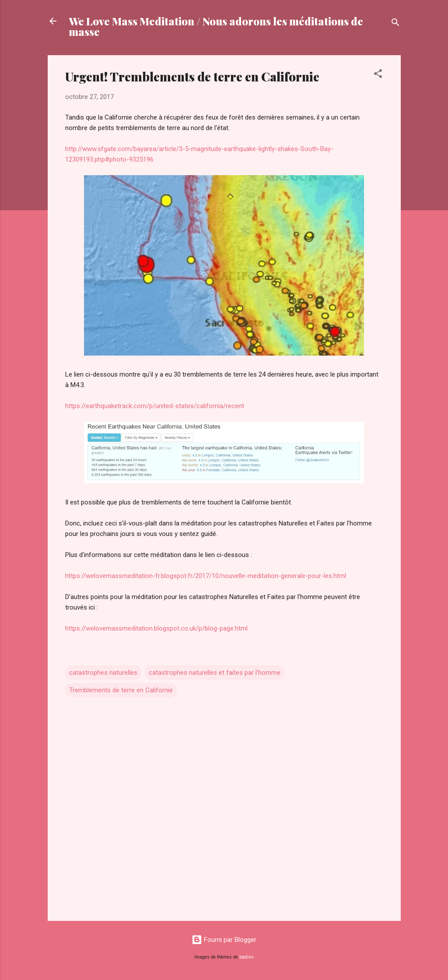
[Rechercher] (395, 24)
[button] (378, 75)
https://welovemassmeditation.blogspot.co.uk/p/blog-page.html (156, 628)
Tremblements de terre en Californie (121, 690)
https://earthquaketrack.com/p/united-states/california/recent (155, 406)
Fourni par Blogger (224, 940)
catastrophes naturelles (103, 673)
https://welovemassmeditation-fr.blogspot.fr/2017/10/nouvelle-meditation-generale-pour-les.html (206, 576)
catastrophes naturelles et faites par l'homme (215, 673)
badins (247, 957)
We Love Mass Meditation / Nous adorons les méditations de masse (216, 26)
